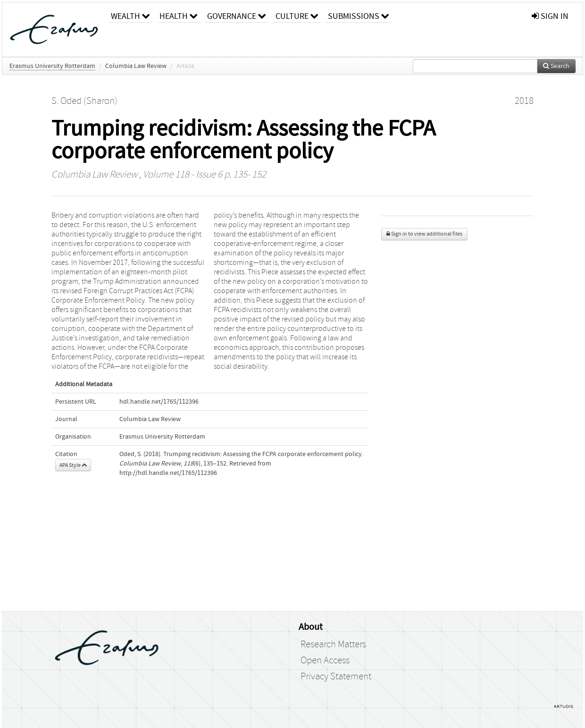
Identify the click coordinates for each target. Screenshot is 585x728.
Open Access (325, 660)
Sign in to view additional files (424, 234)
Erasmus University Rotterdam (52, 66)
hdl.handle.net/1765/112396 (159, 402)
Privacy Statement (336, 677)
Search (556, 66)
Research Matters (333, 644)
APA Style (73, 465)
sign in (550, 16)
